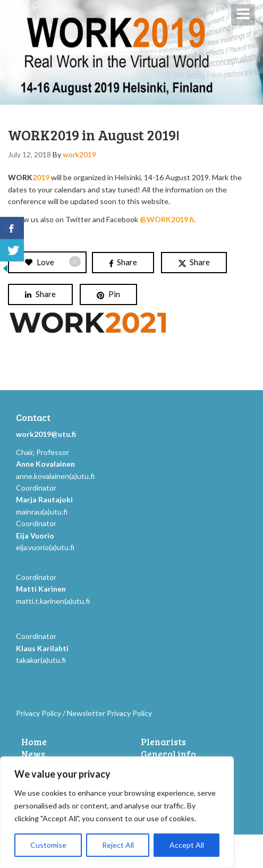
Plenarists (163, 742)
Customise (48, 845)
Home (34, 742)
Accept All (187, 845)
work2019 (79, 154)
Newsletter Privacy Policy (109, 713)
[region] (117, 812)
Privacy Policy (39, 713)
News (33, 754)
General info (168, 754)
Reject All (118, 845)
